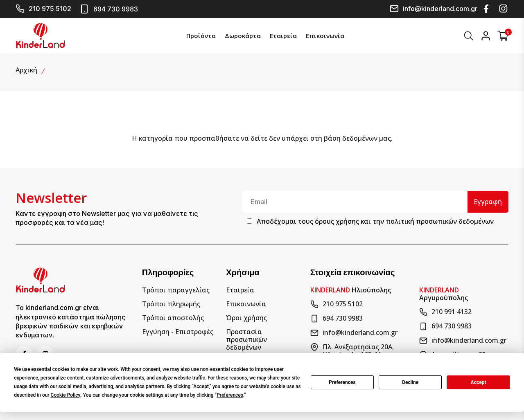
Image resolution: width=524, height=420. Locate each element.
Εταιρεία (283, 35)
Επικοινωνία (325, 35)
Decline (410, 382)
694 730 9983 (109, 9)
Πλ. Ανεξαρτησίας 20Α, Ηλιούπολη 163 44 (352, 350)
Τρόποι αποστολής (173, 318)
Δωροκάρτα (242, 35)
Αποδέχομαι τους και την (375, 221)
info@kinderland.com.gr (434, 9)
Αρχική (26, 70)
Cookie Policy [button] (66, 395)
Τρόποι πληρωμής (171, 304)
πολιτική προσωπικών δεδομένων (440, 221)
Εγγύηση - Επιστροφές (178, 331)
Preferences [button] (230, 395)
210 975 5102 (43, 9)
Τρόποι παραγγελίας (176, 290)
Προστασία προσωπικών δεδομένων (246, 339)
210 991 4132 (445, 312)
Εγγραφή (488, 201)
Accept (479, 382)
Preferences (342, 382)
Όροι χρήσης (246, 318)
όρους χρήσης (337, 221)
